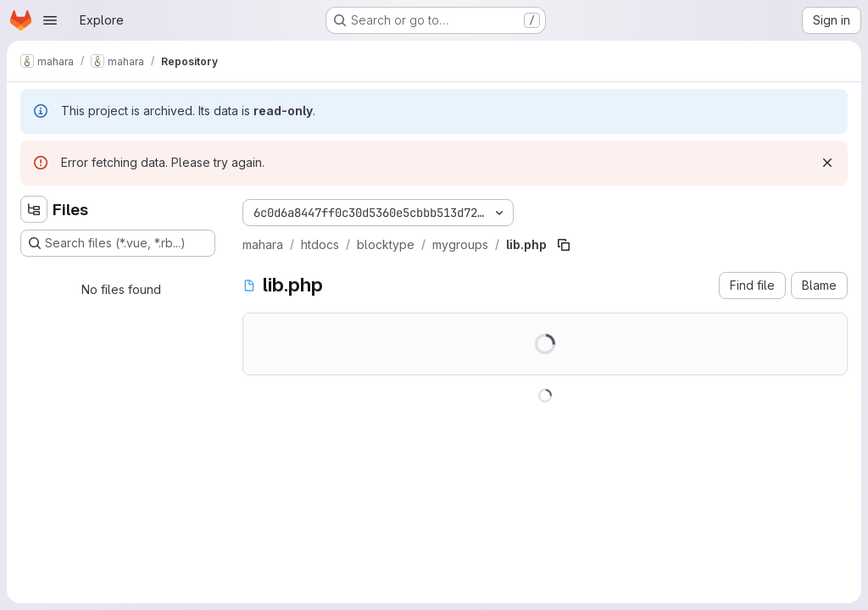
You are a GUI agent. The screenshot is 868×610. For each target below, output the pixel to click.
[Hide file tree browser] (34, 209)
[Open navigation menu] (50, 20)
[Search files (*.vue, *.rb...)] (118, 243)
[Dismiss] (827, 163)
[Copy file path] (564, 245)
